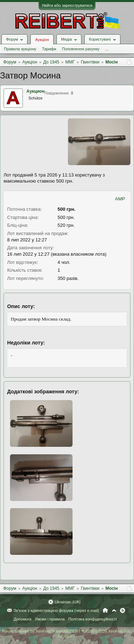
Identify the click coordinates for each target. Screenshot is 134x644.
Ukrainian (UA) (68, 602)
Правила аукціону (20, 49)
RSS (123, 610)
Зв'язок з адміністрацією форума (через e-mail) (56, 610)
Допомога (22, 619)
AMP (120, 199)
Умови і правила (50, 619)
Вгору (114, 610)
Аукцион (36, 91)
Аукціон (42, 40)
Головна (105, 610)
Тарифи (49, 49)
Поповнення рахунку (81, 49)
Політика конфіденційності (92, 619)
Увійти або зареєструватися (67, 5)
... (107, 49)
